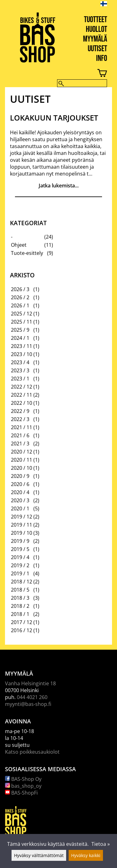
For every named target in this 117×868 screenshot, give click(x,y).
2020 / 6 (20, 484)
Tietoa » (101, 844)
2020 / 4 (20, 492)
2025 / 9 (20, 330)
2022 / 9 (20, 411)
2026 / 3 (20, 289)
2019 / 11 (22, 525)
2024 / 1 (20, 338)
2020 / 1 (20, 508)
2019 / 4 (20, 557)
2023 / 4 (20, 362)
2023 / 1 (20, 379)
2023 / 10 (22, 354)
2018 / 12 (22, 582)
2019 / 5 (20, 549)
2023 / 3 (20, 370)
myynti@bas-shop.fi (28, 704)
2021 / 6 (20, 435)
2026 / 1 (20, 305)
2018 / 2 (20, 606)
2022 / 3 (20, 419)
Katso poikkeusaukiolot (32, 752)
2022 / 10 (22, 403)
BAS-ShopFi (21, 793)
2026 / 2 (20, 297)
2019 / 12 (22, 517)
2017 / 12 (22, 622)
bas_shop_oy (23, 786)
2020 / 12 (22, 452)
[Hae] (82, 83)
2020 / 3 (20, 500)
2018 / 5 (20, 590)
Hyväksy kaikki (86, 855)
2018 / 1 (20, 614)
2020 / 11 (22, 460)
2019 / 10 (22, 533)
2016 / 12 (22, 630)
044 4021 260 (32, 697)
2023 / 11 (22, 346)
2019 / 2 (20, 565)
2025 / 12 (22, 314)
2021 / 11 (22, 427)
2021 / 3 (20, 444)
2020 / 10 (22, 468)
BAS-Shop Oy (23, 779)
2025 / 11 (22, 322)
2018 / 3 (20, 598)
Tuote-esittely (27, 253)
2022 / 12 (22, 387)
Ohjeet (19, 245)
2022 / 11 (22, 395)
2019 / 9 (20, 541)
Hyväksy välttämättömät (39, 855)
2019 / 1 (20, 573)
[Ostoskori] (54, 74)
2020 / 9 (20, 476)
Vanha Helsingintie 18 (30, 683)
